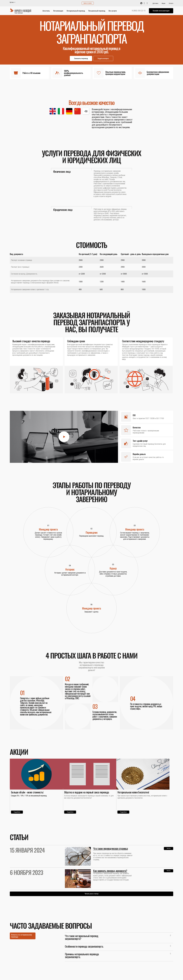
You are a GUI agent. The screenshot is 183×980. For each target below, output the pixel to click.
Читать (169, 848)
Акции (164, 3)
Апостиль (46, 11)
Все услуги (113, 11)
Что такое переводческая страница (110, 848)
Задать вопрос (103, 58)
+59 (86, 111)
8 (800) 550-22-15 (139, 11)
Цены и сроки (88, 3)
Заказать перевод (81, 58)
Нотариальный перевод (76, 11)
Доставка (155, 3)
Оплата (171, 3)
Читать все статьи (91, 894)
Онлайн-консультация (161, 11)
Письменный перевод (97, 11)
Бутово (12, 2)
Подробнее (17, 812)
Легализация (58, 11)
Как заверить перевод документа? (110, 871)
